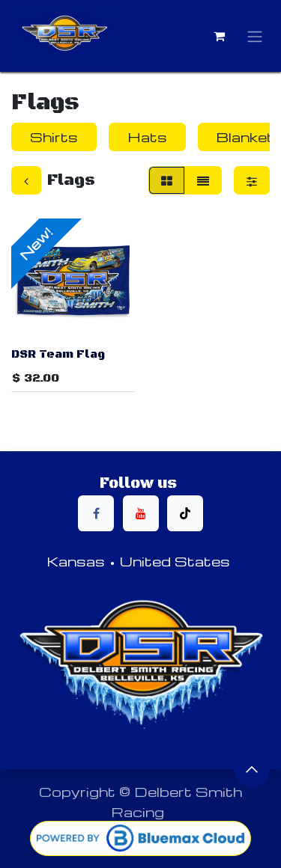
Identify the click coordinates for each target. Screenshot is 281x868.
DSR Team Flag (58, 354)
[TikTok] (185, 513)
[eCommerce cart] (219, 36)
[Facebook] (96, 513)
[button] (252, 769)
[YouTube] (141, 513)
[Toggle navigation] (255, 36)
